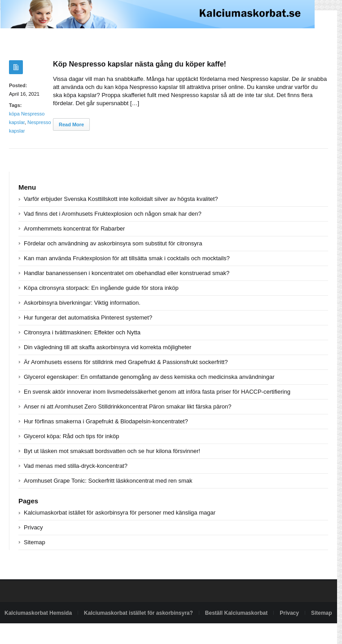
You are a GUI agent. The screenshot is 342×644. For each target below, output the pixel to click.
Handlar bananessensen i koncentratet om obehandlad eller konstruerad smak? (127, 273)
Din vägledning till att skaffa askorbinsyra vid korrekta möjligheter (107, 347)
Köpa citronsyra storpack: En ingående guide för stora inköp (101, 288)
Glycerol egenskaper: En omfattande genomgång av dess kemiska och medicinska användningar (149, 377)
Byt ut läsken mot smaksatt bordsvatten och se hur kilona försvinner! (112, 451)
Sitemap (35, 542)
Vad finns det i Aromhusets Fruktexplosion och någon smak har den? (113, 214)
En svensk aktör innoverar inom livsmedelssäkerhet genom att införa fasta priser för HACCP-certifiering (157, 392)
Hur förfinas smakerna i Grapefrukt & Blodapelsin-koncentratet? (106, 421)
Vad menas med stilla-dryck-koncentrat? (76, 466)
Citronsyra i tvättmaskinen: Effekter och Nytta (82, 332)
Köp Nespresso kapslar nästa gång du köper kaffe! (140, 64)
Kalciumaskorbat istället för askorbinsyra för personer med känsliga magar (120, 513)
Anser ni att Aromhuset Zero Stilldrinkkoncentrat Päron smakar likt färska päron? (127, 406)
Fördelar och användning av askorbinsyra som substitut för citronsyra (113, 243)
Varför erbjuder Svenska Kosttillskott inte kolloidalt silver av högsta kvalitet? (121, 199)
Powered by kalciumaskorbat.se (42, 634)
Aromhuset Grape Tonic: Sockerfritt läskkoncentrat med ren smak (108, 481)
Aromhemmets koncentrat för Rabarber (74, 229)
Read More (71, 124)
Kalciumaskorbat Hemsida (38, 613)
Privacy (33, 527)
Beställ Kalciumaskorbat (236, 613)
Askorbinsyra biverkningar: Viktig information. (82, 303)
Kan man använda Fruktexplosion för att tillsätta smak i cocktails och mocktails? (127, 258)
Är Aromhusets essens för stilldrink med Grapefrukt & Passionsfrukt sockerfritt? (126, 362)
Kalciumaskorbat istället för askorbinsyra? (138, 613)
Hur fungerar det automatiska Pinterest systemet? (88, 318)
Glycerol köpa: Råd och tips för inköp (71, 436)
